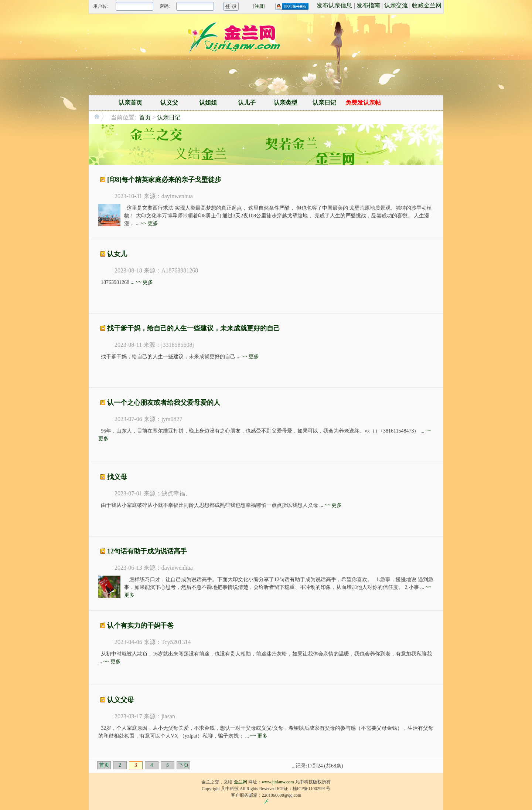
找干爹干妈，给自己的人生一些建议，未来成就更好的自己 (194, 328)
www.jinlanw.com (278, 782)
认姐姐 (208, 103)
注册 (259, 6)
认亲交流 (396, 5)
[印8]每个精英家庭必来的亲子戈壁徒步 (164, 180)
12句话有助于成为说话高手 (147, 551)
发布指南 (368, 5)
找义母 (117, 477)
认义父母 (120, 700)
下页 (184, 765)
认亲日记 (324, 103)
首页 (145, 117)
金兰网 (241, 782)
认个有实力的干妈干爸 (140, 626)
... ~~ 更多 (147, 223)
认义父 (169, 103)
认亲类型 (286, 103)
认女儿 (117, 254)
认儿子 (247, 103)
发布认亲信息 (334, 5)
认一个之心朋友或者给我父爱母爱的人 (164, 403)
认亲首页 (130, 103)
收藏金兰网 (427, 5)
